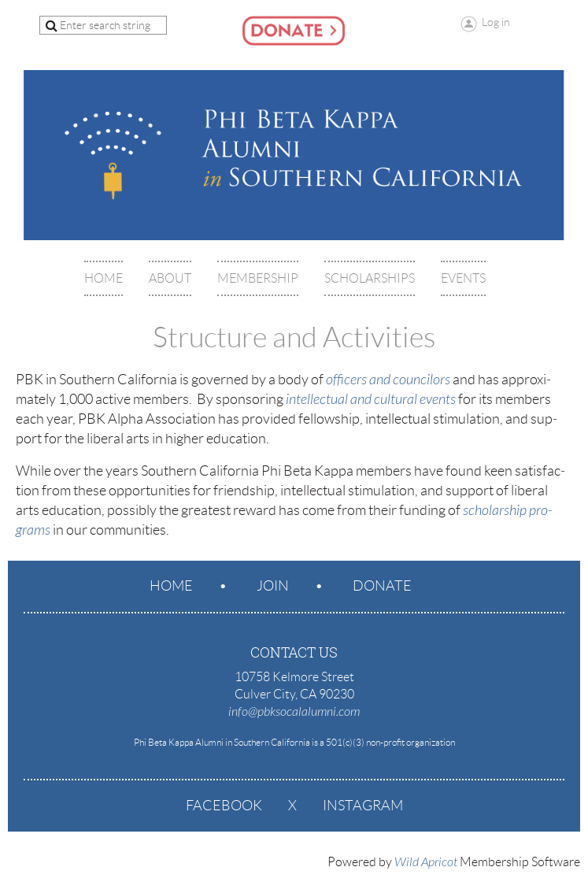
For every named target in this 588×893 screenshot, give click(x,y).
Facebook (224, 806)
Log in (496, 22)
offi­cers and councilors (388, 380)
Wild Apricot (426, 862)
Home (171, 586)
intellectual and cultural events (371, 400)
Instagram (363, 806)
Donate (382, 586)
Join (273, 586)
